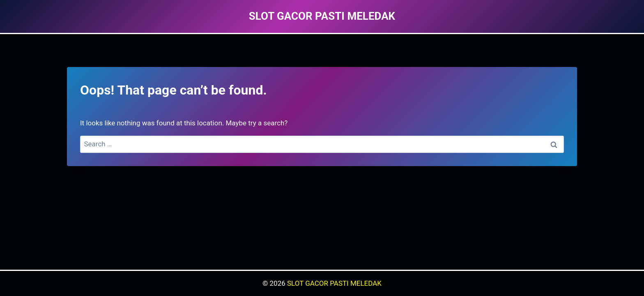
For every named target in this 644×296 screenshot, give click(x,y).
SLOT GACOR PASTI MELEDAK (334, 283)
